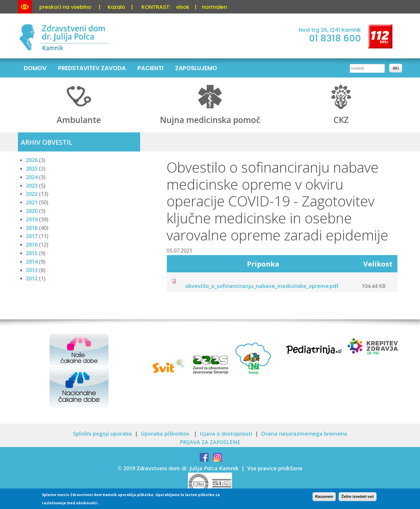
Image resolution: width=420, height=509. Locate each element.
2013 (32, 270)
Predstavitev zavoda (92, 68)
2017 (32, 236)
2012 (32, 278)
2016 (32, 245)
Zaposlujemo (196, 68)
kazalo (116, 7)
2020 (32, 211)
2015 (32, 253)
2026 (32, 160)
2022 (32, 194)
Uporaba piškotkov (166, 434)
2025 (32, 168)
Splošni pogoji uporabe (103, 434)
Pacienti (150, 68)
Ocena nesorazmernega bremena (304, 434)
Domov (35, 68)
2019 (32, 219)
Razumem (324, 497)
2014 (32, 262)
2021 (32, 202)
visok (183, 7)
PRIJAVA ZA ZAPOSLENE (210, 442)
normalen (214, 7)
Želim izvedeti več (358, 497)
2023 (32, 186)
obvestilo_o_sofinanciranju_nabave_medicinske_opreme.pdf (262, 286)
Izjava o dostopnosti (226, 434)
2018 (32, 228)
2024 (32, 177)
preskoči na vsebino (65, 7)
